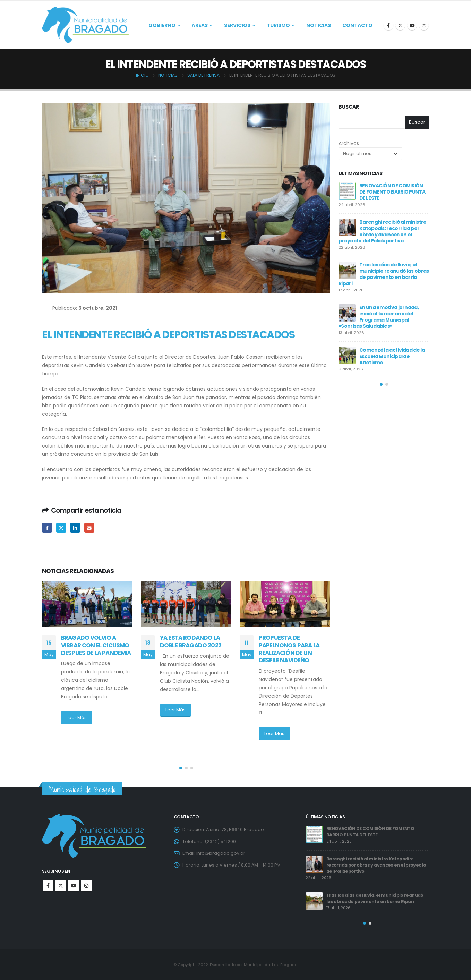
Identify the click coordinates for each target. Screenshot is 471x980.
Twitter (61, 528)
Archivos (349, 143)
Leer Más (77, 718)
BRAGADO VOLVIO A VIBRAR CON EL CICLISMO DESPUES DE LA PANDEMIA (96, 645)
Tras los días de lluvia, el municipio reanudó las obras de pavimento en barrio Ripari (384, 274)
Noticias (319, 25)
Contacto (357, 25)
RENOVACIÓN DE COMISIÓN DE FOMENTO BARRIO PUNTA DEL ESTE (392, 192)
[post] (347, 191)
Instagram (86, 886)
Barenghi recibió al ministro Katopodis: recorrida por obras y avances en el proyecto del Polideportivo (382, 231)
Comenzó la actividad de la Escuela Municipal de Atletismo (392, 356)
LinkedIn (75, 528)
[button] (181, 768)
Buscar (349, 107)
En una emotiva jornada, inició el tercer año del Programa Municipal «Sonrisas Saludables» (379, 317)
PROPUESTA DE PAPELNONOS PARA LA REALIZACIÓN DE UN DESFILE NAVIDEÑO (289, 649)
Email (89, 528)
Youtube (74, 886)
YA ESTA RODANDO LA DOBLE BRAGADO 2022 (193, 641)
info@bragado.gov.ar (221, 853)
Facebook (47, 528)
